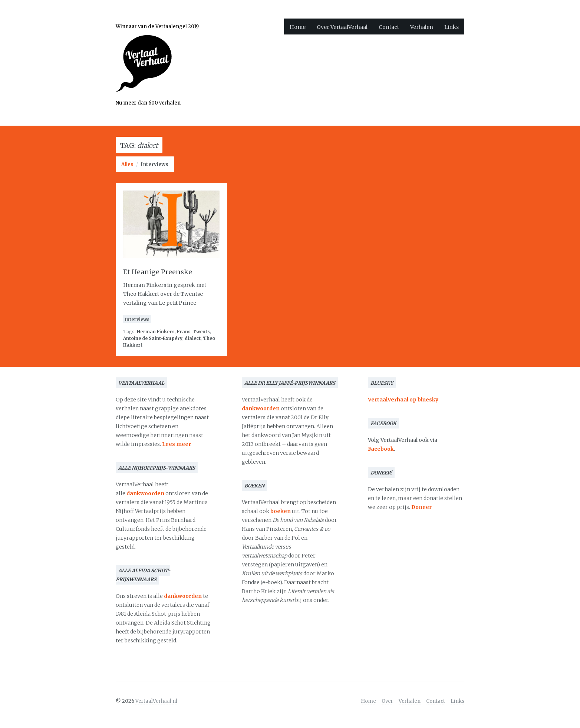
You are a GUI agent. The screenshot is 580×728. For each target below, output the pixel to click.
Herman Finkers (156, 332)
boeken (281, 511)
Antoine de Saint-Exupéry (153, 338)
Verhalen (422, 27)
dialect (193, 338)
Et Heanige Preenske (158, 272)
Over (387, 701)
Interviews (154, 164)
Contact (389, 27)
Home (298, 27)
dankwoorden (145, 493)
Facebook (381, 449)
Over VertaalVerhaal (342, 27)
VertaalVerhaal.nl (156, 701)
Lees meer (177, 444)
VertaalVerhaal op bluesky (403, 400)
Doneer (421, 507)
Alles (127, 164)
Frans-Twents (193, 332)
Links (452, 27)
